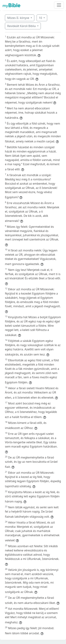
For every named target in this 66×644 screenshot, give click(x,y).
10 (41, 18)
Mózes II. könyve (19, 18)
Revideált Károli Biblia (22, 26)
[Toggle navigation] (59, 5)
